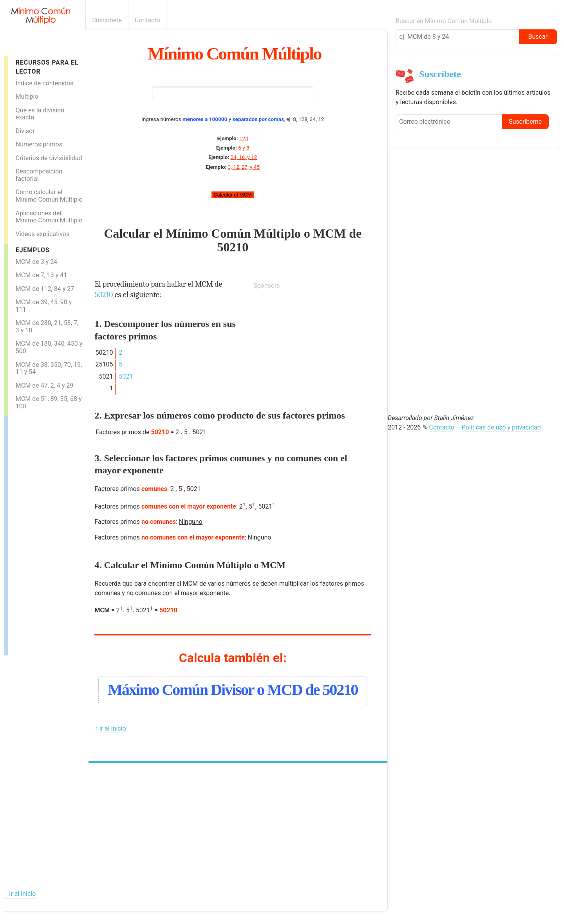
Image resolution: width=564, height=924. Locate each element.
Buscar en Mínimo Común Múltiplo (444, 21)
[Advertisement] (39, 534)
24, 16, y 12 (244, 157)
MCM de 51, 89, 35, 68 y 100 (49, 402)
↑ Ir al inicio (110, 728)
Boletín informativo (383, 20)
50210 (233, 247)
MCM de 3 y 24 (36, 262)
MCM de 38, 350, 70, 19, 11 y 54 (49, 368)
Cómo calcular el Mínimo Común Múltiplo (49, 196)
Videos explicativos (42, 234)
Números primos (39, 144)
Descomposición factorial (39, 175)
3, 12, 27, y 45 (244, 167)
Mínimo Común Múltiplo (234, 54)
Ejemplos (33, 250)
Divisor (25, 131)
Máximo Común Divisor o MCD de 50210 (233, 690)
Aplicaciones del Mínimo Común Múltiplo (49, 217)
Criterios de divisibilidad (49, 158)
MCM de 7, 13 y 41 (41, 275)
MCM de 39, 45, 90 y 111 (44, 306)
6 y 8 (244, 148)
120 (244, 138)
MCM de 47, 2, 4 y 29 (45, 385)
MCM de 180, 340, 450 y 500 (49, 347)
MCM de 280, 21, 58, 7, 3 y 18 (47, 327)
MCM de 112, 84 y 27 (45, 289)
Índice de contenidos (45, 83)
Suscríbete (107, 20)
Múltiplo (27, 97)
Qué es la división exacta (40, 114)
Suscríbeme (525, 122)
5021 (126, 376)
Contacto (147, 20)
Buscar (538, 37)
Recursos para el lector (47, 67)
